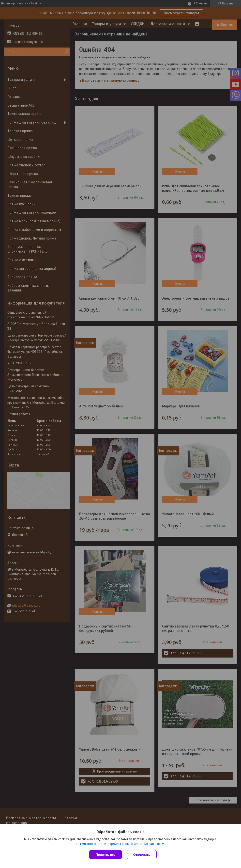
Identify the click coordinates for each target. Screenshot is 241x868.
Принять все (106, 855)
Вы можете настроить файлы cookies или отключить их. (119, 844)
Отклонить (142, 855)
